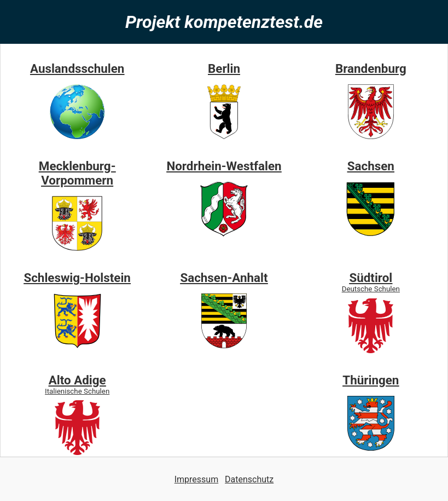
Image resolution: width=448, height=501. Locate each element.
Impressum (197, 479)
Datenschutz (249, 479)
